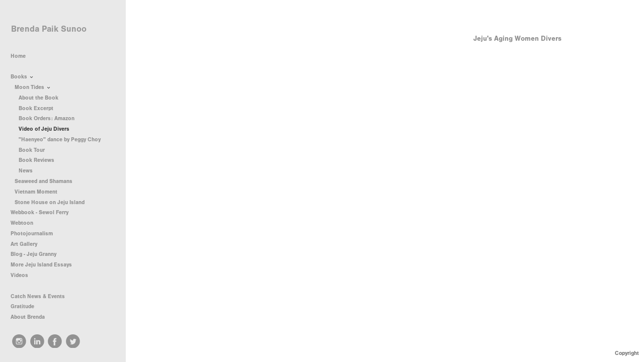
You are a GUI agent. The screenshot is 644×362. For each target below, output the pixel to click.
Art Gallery (24, 244)
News (26, 171)
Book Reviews (40, 160)
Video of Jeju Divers (44, 129)
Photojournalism (35, 234)
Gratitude (22, 306)
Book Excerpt (36, 108)
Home (18, 56)
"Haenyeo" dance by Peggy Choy (60, 140)
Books (23, 77)
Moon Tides (33, 87)
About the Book (38, 98)
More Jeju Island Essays (41, 265)
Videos (19, 275)
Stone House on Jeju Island (53, 202)
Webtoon (22, 223)
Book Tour (35, 150)
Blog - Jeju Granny (33, 254)
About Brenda (28, 317)
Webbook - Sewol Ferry (39, 212)
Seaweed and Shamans (47, 181)
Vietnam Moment (39, 192)
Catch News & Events (38, 296)
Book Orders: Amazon (47, 118)
